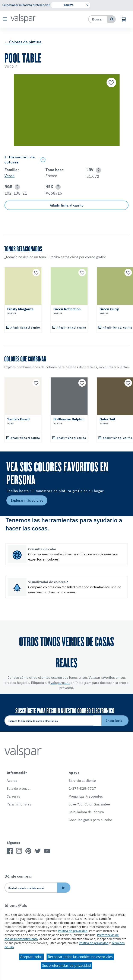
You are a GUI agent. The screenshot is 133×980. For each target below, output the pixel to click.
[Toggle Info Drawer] (84, 160)
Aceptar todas (31, 957)
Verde (9, 176)
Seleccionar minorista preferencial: (26, 5)
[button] (5, 19)
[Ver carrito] (124, 19)
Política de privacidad (73, 931)
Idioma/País (16, 905)
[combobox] (98, 19)
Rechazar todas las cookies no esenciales (80, 957)
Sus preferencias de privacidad (66, 965)
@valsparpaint (59, 683)
